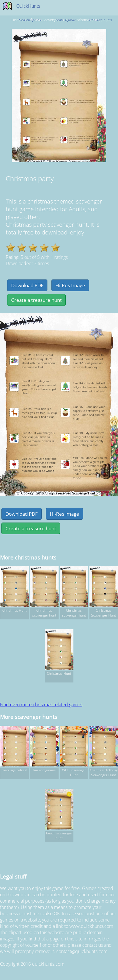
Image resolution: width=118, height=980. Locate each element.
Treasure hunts (100, 20)
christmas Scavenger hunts (48, 20)
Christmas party (87, 20)
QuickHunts (28, 6)
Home (16, 20)
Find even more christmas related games (41, 705)
